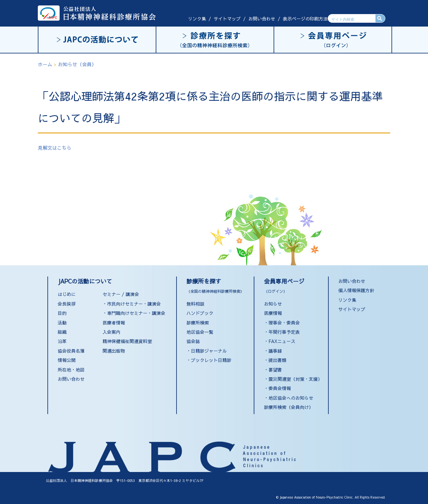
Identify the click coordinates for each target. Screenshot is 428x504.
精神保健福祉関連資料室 (127, 341)
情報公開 (67, 360)
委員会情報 (280, 388)
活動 (62, 323)
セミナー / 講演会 (121, 294)
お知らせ (273, 304)
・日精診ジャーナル (207, 351)
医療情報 (273, 313)
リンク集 (197, 19)
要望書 (275, 370)
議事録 (275, 351)
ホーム (45, 64)
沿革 (62, 341)
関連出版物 (114, 351)
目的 (62, 313)
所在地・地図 (71, 370)
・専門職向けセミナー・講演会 (134, 313)
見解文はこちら (55, 148)
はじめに (67, 294)
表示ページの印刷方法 (305, 19)
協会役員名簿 (71, 351)
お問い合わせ (262, 19)
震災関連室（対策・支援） (295, 379)
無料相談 (195, 304)
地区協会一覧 (200, 332)
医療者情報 (114, 323)
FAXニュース (282, 341)
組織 (62, 332)
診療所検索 (198, 323)
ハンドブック (200, 313)
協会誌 (193, 341)
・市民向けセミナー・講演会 (132, 304)
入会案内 (111, 332)
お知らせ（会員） (77, 64)
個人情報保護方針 (356, 290)
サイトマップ (227, 19)
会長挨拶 (67, 304)
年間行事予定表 (284, 332)
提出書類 (277, 360)
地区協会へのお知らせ (291, 398)
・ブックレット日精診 (209, 360)
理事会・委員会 (284, 323)
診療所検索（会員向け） (289, 407)
